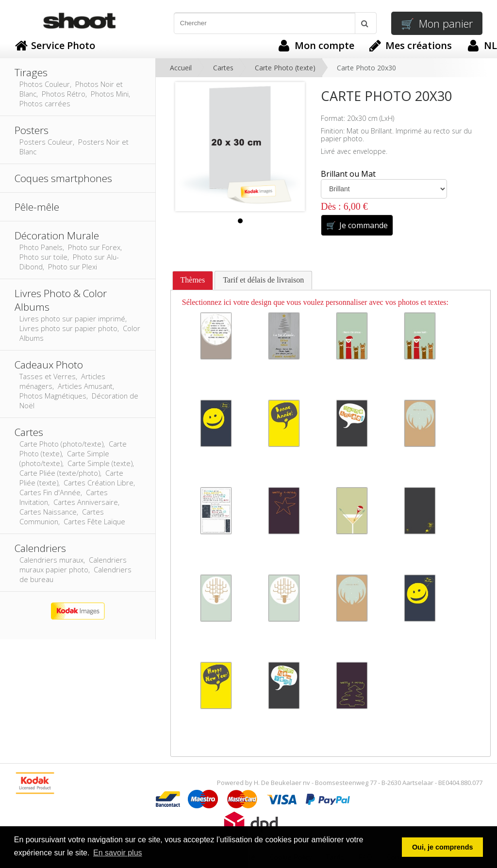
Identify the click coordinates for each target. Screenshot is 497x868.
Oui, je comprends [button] (443, 847)
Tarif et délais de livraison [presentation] (263, 280)
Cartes (223, 68)
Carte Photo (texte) (285, 68)
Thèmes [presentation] (193, 280)
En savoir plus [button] (118, 853)
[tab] (193, 281)
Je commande (357, 225)
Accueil (181, 68)
